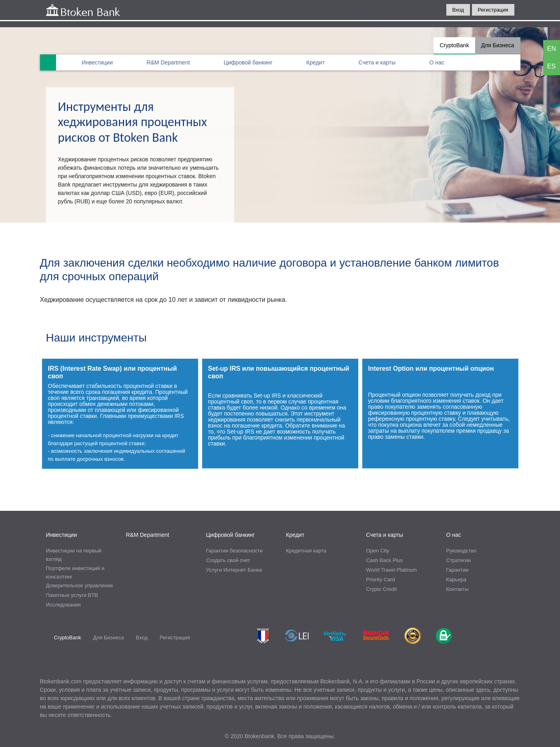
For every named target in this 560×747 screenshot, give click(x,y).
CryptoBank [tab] (454, 45)
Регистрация (493, 10)
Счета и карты (377, 62)
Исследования (63, 605)
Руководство (462, 551)
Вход (458, 10)
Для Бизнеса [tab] (498, 45)
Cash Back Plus (385, 560)
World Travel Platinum (392, 570)
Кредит (315, 62)
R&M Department (168, 62)
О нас (437, 62)
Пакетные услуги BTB (72, 595)
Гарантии (458, 570)
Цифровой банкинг (248, 62)
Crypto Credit (382, 589)
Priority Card (381, 579)
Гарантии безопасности (234, 551)
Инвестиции (97, 62)
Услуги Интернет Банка (234, 570)
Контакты (458, 589)
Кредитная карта (306, 551)
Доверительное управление (80, 585)
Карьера (457, 579)
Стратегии (459, 560)
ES (551, 66)
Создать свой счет (228, 560)
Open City (378, 551)
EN (552, 49)
